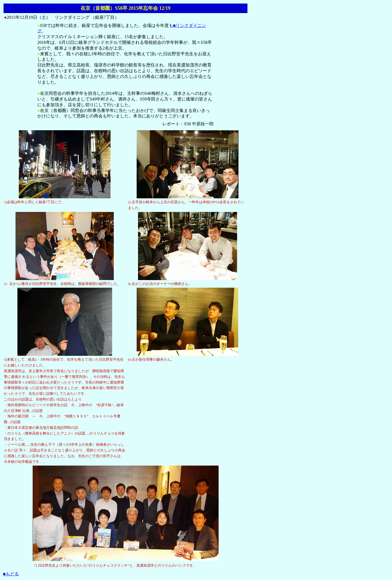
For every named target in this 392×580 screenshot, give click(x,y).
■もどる (11, 574)
